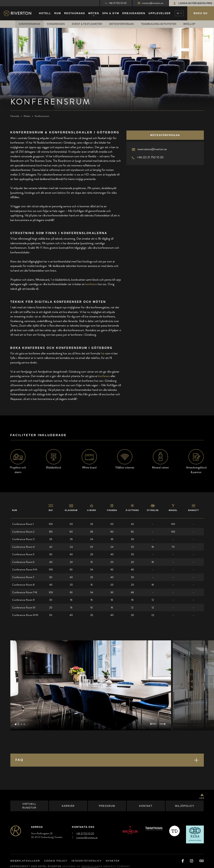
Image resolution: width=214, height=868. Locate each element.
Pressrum (107, 806)
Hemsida (15, 116)
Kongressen (56, 24)
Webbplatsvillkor (25, 861)
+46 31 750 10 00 (116, 3)
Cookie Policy (56, 861)
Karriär (68, 806)
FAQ (20, 760)
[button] (16, 724)
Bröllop (189, 24)
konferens (91, 284)
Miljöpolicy (185, 806)
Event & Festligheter (87, 24)
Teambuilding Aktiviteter (159, 24)
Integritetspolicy (87, 861)
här (103, 353)
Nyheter (113, 861)
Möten (27, 116)
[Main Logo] (21, 13)
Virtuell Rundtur (29, 806)
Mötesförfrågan (121, 24)
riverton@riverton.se (150, 3)
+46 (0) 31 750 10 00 (150, 157)
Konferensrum (29, 24)
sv (178, 13)
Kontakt (146, 806)
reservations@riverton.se (152, 149)
